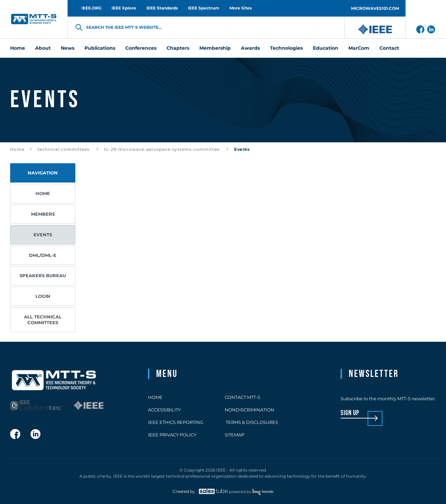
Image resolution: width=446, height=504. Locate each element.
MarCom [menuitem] (359, 48)
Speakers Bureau (43, 275)
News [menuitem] (68, 48)
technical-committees (64, 149)
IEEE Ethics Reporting (176, 422)
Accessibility (164, 410)
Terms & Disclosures (251, 422)
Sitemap (234, 435)
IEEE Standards (162, 8)
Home (17, 149)
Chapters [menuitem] (178, 48)
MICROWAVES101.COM (375, 8)
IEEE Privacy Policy (172, 435)
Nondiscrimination (250, 410)
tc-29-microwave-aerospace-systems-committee (163, 149)
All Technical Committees (43, 320)
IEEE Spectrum (204, 8)
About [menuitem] (43, 48)
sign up (350, 413)
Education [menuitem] (326, 48)
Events (43, 235)
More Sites (241, 8)
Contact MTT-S (242, 397)
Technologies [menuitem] (286, 48)
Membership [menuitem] (215, 48)
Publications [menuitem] (100, 48)
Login (43, 296)
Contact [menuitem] (389, 48)
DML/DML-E (43, 255)
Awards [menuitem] (250, 48)
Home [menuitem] (18, 48)
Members (43, 214)
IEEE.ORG (91, 8)
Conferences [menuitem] (141, 48)
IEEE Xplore (124, 8)
